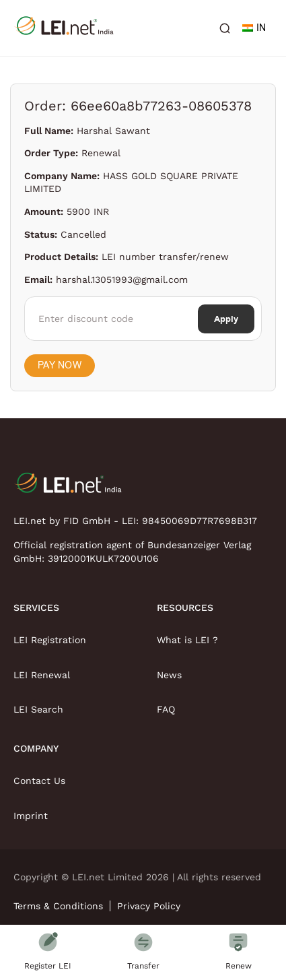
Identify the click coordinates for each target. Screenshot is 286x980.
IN (254, 28)
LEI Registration (50, 640)
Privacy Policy (149, 906)
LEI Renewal (42, 675)
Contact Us (39, 781)
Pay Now (60, 365)
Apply (226, 319)
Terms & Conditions (58, 906)
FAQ (166, 709)
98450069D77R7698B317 (200, 521)
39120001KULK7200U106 (103, 558)
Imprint (31, 816)
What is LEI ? (187, 640)
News (169, 675)
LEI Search (38, 709)
